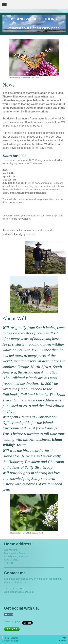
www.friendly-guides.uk (21, 234)
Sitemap (15, 638)
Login (64, 638)
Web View (62, 641)
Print (6, 638)
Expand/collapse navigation (34, 4)
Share (9, 615)
